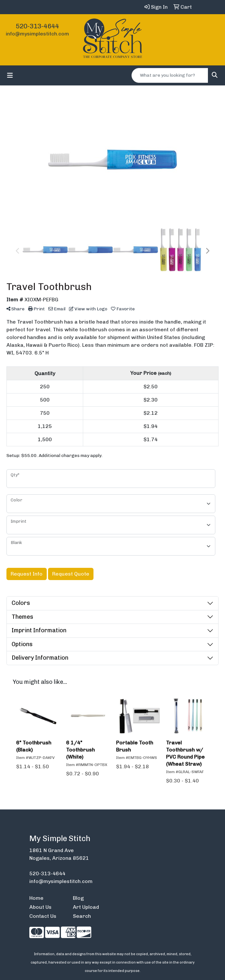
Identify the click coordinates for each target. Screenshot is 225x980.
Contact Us (43, 916)
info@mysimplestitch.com (37, 34)
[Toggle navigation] (10, 75)
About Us (40, 907)
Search (82, 916)
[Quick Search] (170, 75)
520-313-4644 (37, 26)
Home (36, 898)
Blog (78, 898)
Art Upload (86, 907)
